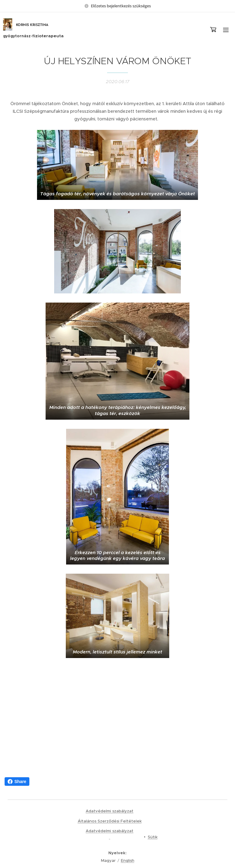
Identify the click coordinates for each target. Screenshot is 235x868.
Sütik (153, 837)
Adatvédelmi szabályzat (110, 811)
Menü (226, 30)
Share (17, 782)
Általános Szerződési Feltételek (110, 821)
